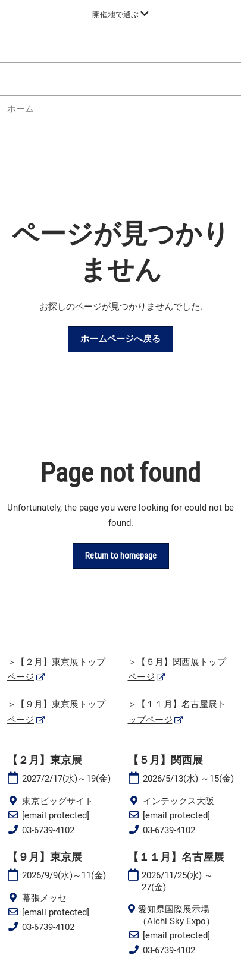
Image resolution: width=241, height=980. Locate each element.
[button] (121, 339)
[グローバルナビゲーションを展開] (121, 15)
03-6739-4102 (48, 830)
